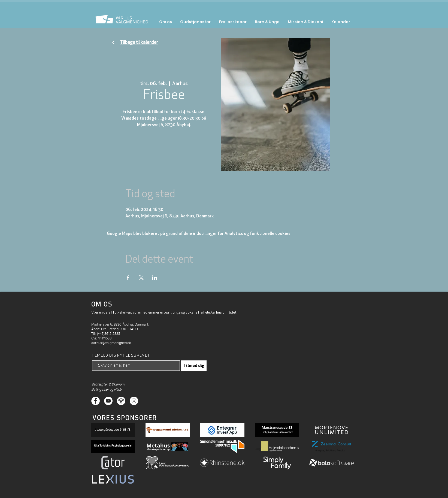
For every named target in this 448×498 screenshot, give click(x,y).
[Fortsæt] (113, 43)
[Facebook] (96, 401)
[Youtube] (108, 401)
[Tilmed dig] (194, 366)
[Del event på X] (141, 278)
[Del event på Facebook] (128, 278)
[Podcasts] (121, 401)
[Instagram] (134, 401)
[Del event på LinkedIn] (155, 278)
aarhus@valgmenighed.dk (111, 343)
